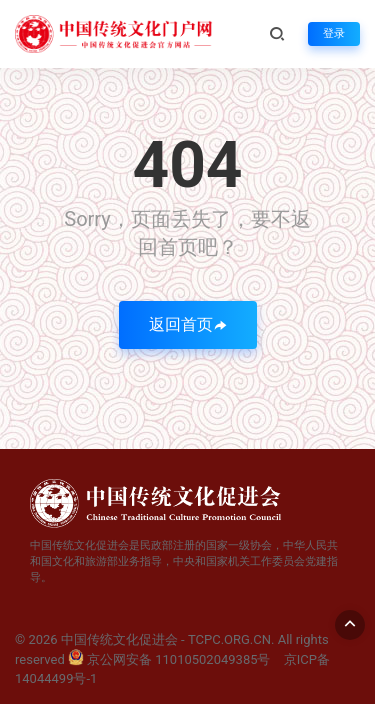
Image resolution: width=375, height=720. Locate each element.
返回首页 (188, 324)
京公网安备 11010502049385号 (169, 659)
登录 (334, 33)
